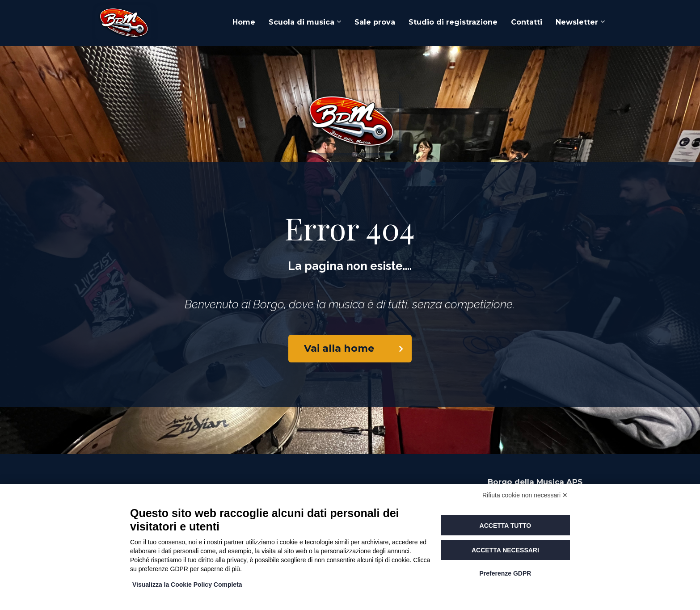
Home (244, 22)
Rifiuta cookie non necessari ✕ (525, 495)
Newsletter (577, 22)
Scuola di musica (302, 22)
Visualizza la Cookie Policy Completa (187, 585)
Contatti (527, 22)
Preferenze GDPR (505, 573)
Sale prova (375, 22)
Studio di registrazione (453, 22)
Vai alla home (358, 349)
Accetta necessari (505, 550)
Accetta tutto (506, 526)
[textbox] (350, 266)
